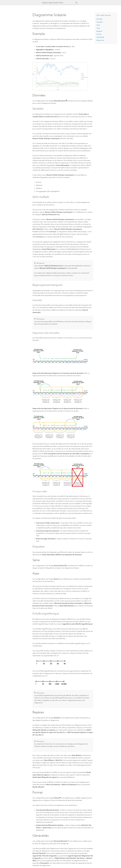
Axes (98, 28)
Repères (99, 31)
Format (99, 34)
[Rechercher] (76, 3)
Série (98, 25)
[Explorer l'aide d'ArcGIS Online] (59, 3)
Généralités (100, 37)
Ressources (100, 40)
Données (100, 22)
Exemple (99, 19)
